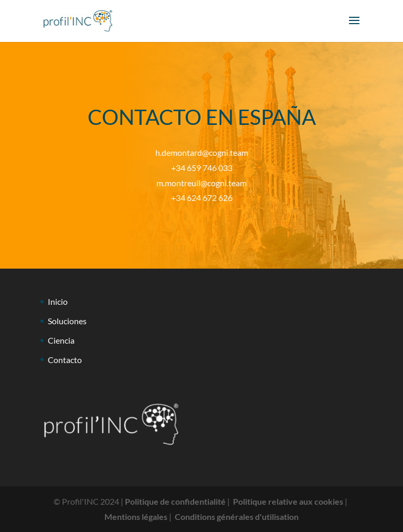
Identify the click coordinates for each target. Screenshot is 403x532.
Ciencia (61, 340)
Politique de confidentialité (175, 501)
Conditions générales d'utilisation (237, 517)
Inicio (58, 301)
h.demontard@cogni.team (202, 152)
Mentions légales (136, 517)
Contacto (65, 360)
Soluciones (67, 321)
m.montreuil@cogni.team (201, 183)
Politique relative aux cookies (288, 501)
